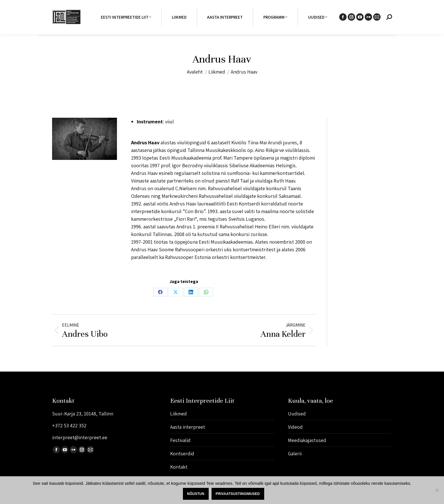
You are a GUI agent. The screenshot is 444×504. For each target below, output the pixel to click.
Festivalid (180, 440)
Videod (295, 427)
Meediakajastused (307, 440)
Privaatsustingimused (238, 494)
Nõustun (196, 494)
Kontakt (179, 467)
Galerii (295, 453)
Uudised (297, 414)
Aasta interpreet (188, 427)
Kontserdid (182, 453)
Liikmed (179, 414)
